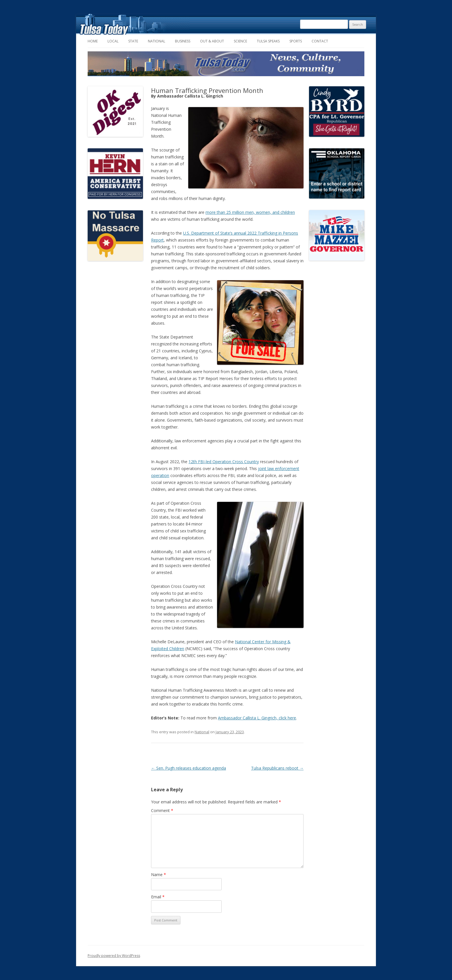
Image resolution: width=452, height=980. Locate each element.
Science (240, 41)
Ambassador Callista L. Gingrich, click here (257, 718)
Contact (320, 41)
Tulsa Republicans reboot (277, 768)
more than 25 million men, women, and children (250, 212)
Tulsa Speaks (268, 41)
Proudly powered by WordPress (114, 956)
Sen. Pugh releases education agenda (189, 768)
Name (159, 875)
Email (158, 897)
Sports (296, 41)
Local (113, 41)
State (133, 41)
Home (93, 41)
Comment (162, 810)
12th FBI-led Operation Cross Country (224, 462)
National (157, 41)
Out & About (212, 41)
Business (183, 41)
